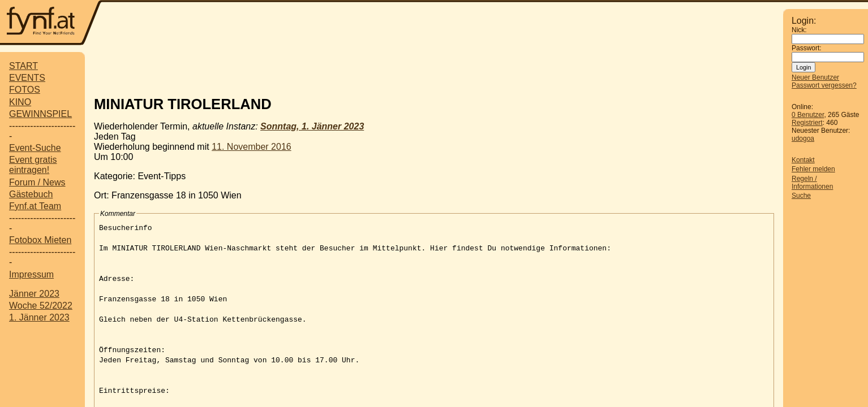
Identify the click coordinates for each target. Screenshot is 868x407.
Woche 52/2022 (41, 306)
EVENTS (27, 78)
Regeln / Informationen (812, 183)
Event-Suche (35, 148)
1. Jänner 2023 (39, 317)
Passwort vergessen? (824, 85)
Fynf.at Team (35, 206)
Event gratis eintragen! (33, 165)
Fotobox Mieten (40, 240)
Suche (801, 196)
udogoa (803, 138)
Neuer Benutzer (815, 77)
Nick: (799, 30)
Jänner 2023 (34, 294)
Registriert (807, 123)
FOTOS (25, 90)
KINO (20, 102)
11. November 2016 (252, 147)
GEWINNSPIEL (40, 114)
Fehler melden (813, 169)
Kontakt (803, 160)
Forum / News (37, 182)
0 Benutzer (808, 115)
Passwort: (807, 48)
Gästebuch (31, 194)
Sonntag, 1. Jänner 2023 (312, 126)
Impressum (31, 274)
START (23, 66)
